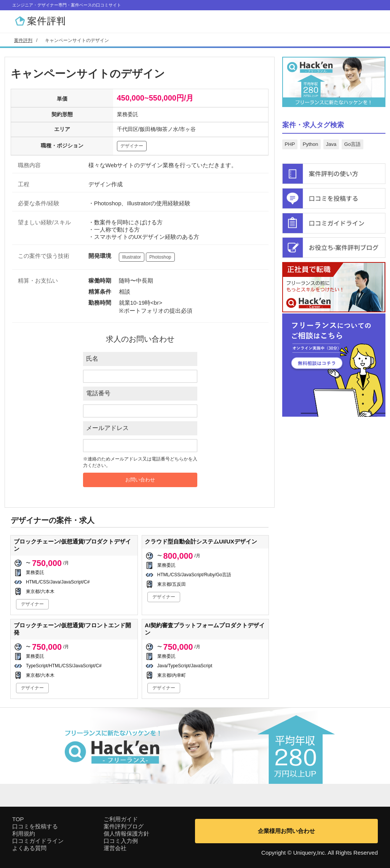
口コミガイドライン (38, 841)
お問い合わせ (140, 480)
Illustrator (132, 257)
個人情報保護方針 (126, 834)
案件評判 (23, 40)
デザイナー (132, 146)
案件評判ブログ (124, 826)
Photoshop (160, 257)
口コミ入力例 (121, 841)
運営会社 (115, 848)
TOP (18, 819)
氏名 (92, 359)
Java (331, 144)
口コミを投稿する (35, 826)
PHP (290, 144)
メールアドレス (107, 428)
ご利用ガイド (121, 819)
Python (310, 144)
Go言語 (352, 144)
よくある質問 (29, 848)
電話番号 (98, 393)
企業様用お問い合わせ (286, 831)
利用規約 (24, 834)
